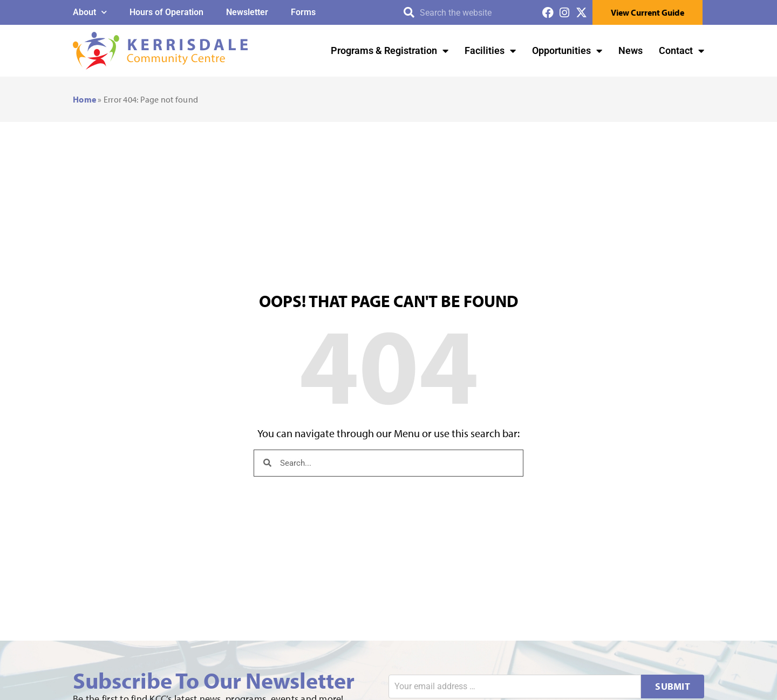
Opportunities (567, 51)
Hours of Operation (166, 12)
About (90, 12)
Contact (681, 51)
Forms (303, 12)
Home (84, 99)
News (631, 50)
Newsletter (247, 12)
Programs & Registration (390, 51)
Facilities (490, 51)
